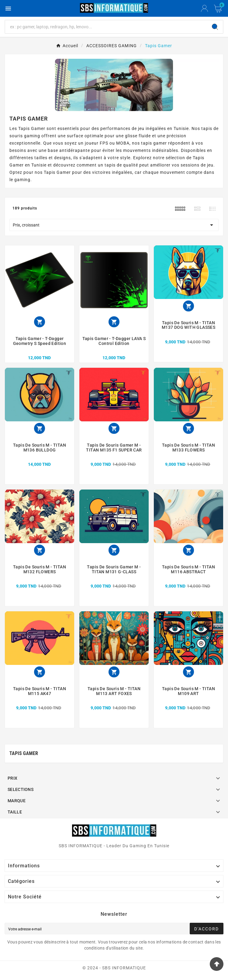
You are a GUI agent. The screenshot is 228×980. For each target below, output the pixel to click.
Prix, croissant (114, 225)
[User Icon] (204, 9)
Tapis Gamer (24, 753)
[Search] (215, 27)
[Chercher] (106, 27)
